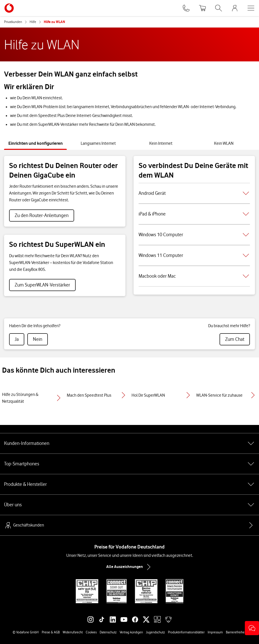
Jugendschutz (155, 632)
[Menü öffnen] (251, 8)
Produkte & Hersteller (129, 484)
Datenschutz (108, 632)
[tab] (36, 143)
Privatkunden (13, 22)
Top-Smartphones (129, 464)
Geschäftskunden (24, 525)
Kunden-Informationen (129, 443)
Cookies (91, 632)
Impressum (215, 632)
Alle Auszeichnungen (129, 567)
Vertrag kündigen (131, 632)
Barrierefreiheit (236, 632)
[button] (252, 628)
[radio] (17, 339)
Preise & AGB (51, 632)
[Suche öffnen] (219, 8)
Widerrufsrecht (73, 632)
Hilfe (33, 22)
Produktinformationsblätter (186, 632)
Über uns (129, 505)
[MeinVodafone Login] (235, 8)
